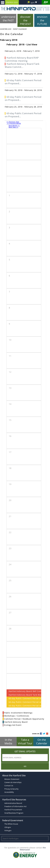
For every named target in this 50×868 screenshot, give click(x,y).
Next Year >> (13, 127)
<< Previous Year (13, 122)
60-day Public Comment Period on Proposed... (23, 82)
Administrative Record (13, 803)
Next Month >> (14, 126)
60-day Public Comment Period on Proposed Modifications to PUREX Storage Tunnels (24, 698)
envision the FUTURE (42, 20)
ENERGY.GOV (12, 2)
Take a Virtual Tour (25, 742)
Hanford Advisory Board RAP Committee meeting (24, 691)
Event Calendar (20, 29)
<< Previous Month (14, 123)
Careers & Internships (13, 782)
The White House (11, 824)
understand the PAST (8, 19)
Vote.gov (8, 830)
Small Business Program (14, 813)
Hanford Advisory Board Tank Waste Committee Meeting (24, 695)
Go (25, 766)
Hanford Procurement (13, 810)
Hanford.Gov (6, 29)
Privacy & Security (11, 789)
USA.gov (8, 827)
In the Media (8, 742)
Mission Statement (12, 779)
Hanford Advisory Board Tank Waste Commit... (22, 65)
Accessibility (9, 792)
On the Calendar (42, 742)
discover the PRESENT (25, 20)
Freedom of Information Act (15, 806)
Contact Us (9, 786)
